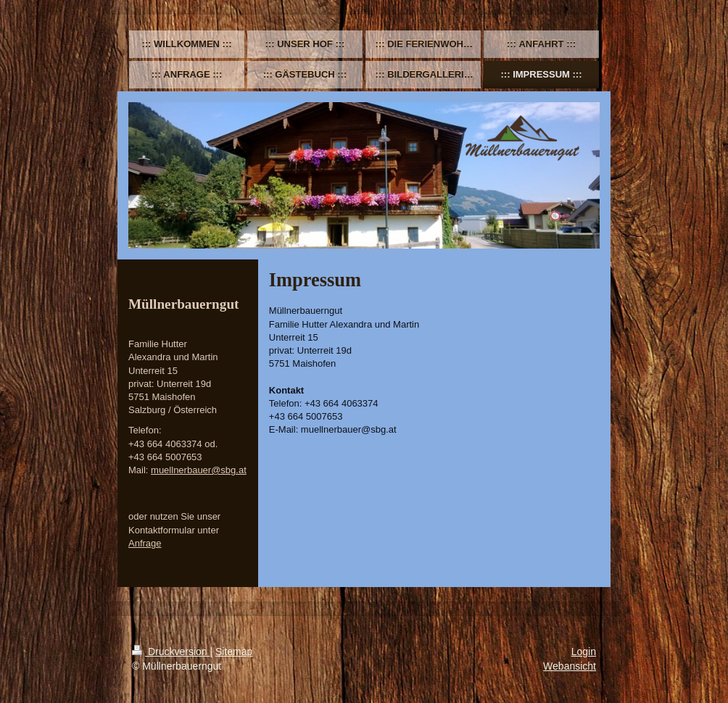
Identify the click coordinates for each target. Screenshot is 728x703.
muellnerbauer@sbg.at (199, 470)
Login (584, 652)
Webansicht (570, 666)
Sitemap (234, 652)
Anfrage (145, 543)
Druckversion (171, 652)
